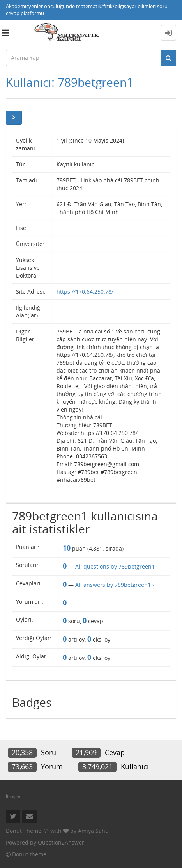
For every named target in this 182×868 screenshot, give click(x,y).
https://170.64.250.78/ (85, 291)
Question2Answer (61, 842)
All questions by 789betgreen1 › (117, 566)
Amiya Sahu (93, 831)
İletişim (13, 796)
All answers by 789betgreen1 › (115, 585)
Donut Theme (24, 831)
